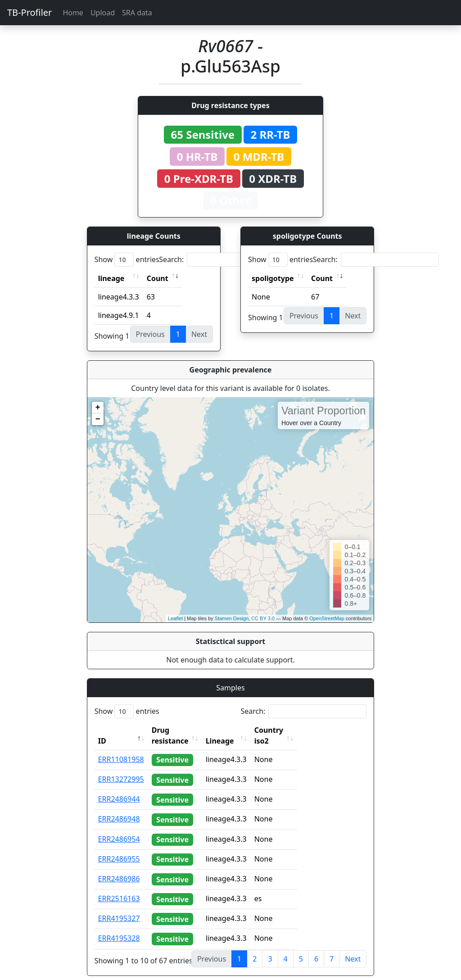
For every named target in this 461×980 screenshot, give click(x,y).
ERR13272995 (121, 768)
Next (353, 948)
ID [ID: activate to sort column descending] (102, 730)
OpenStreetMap (327, 618)
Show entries (127, 260)
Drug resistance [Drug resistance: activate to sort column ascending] (180, 730)
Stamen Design (232, 618)
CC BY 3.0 (263, 618)
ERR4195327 (119, 907)
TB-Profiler (29, 12)
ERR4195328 (119, 927)
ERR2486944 (119, 788)
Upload (103, 13)
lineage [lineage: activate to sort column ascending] (111, 278)
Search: (222, 260)
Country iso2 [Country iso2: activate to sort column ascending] (297, 730)
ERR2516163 (119, 888)
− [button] (98, 419)
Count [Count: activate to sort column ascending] (158, 278)
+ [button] (98, 408)
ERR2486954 (119, 828)
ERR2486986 (119, 868)
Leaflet (175, 618)
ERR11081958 (121, 749)
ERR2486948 (119, 808)
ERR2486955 (119, 848)
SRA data (137, 13)
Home (73, 13)
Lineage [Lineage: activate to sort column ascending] (240, 730)
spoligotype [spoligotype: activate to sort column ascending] (273, 278)
